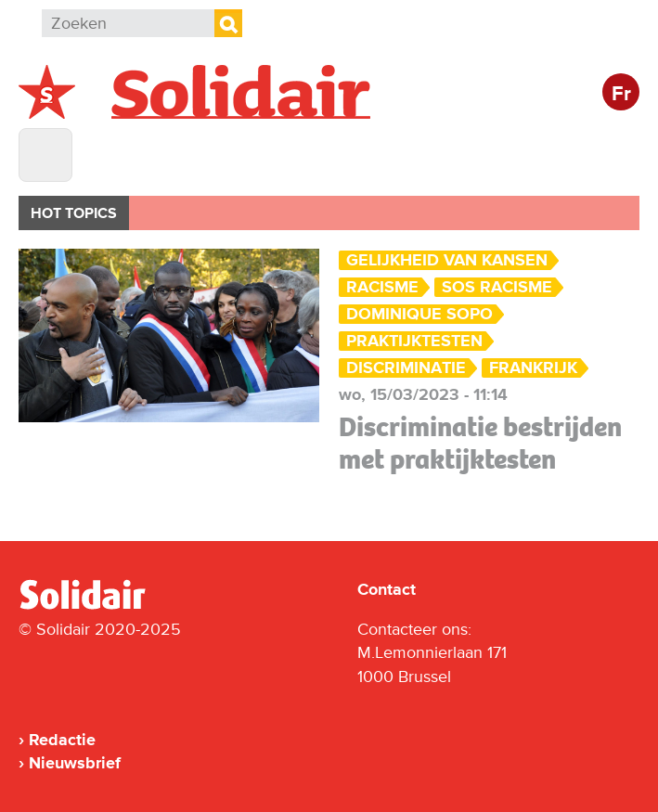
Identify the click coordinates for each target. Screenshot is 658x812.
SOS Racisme (497, 287)
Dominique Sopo (419, 314)
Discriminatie (406, 368)
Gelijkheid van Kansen (447, 260)
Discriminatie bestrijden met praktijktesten (480, 443)
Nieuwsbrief (75, 763)
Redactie (62, 740)
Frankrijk (533, 368)
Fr (621, 94)
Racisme (382, 287)
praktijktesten (414, 341)
